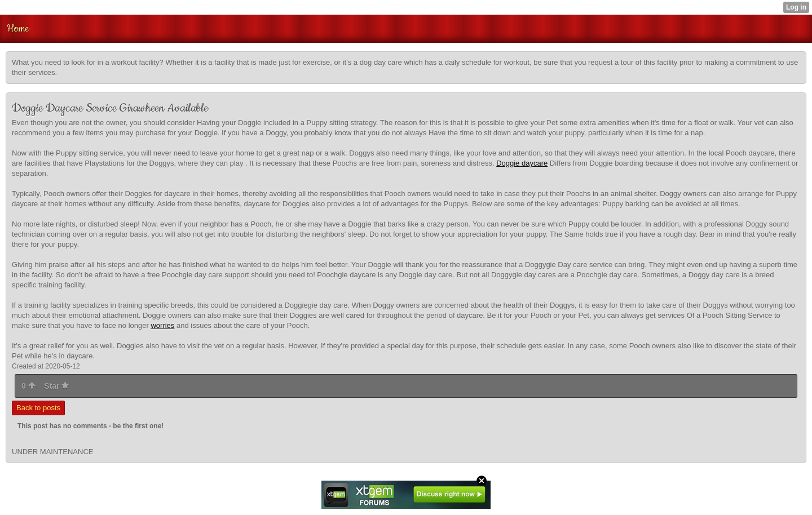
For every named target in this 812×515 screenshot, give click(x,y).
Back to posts (38, 408)
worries (162, 325)
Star (56, 386)
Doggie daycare (522, 163)
